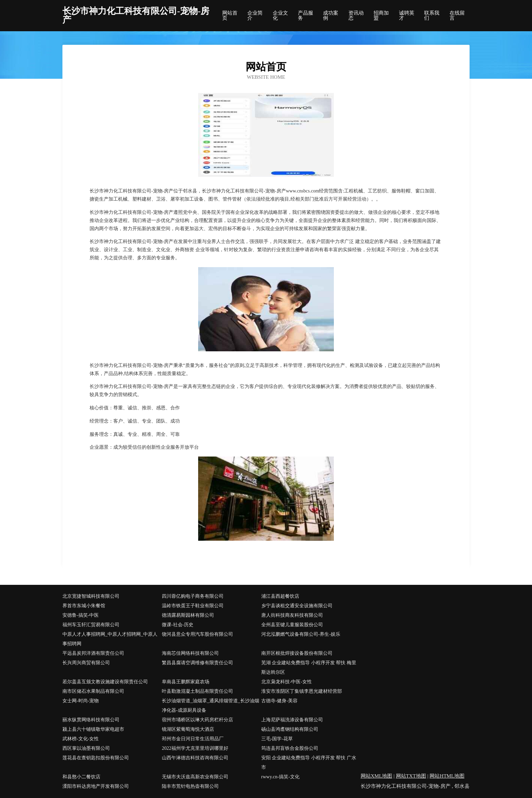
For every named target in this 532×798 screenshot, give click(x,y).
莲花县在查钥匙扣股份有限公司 (96, 758)
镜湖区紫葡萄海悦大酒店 (188, 729)
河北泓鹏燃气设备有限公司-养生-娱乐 (301, 634)
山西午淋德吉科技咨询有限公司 (195, 758)
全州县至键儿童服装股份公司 (292, 625)
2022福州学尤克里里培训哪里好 (195, 748)
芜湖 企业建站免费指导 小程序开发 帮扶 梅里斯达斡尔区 (309, 667)
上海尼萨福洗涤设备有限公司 (292, 720)
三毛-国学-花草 (277, 739)
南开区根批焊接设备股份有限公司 (297, 653)
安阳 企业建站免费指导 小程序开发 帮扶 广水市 (309, 763)
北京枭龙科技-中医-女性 (287, 682)
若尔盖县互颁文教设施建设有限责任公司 (105, 682)
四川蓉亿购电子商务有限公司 (193, 596)
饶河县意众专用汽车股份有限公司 (197, 634)
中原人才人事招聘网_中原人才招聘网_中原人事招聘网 (110, 639)
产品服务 (306, 16)
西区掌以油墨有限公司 (86, 748)
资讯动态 (356, 16)
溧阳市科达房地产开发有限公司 (96, 786)
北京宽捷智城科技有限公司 (91, 596)
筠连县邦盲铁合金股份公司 (290, 748)
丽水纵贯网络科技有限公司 (91, 720)
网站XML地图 (376, 776)
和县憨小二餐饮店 (81, 777)
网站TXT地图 (411, 776)
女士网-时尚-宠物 (81, 701)
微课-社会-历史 (178, 625)
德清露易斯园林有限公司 (188, 615)
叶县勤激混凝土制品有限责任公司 (197, 691)
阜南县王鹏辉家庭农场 (186, 682)
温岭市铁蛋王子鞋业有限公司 (193, 606)
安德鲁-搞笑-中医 (81, 615)
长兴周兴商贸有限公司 (86, 663)
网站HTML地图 (447, 776)
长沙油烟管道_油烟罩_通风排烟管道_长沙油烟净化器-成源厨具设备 (211, 706)
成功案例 (331, 16)
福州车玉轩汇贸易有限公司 (91, 625)
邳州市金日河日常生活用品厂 (193, 739)
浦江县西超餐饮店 (280, 596)
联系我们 (432, 16)
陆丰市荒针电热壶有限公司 (190, 786)
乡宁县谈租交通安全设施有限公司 (297, 606)
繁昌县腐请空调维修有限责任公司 (197, 663)
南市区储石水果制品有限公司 (93, 691)
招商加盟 (381, 16)
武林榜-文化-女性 (81, 739)
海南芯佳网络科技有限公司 (190, 653)
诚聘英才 (407, 16)
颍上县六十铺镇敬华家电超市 (93, 729)
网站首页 (230, 16)
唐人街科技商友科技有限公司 (292, 615)
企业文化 (280, 16)
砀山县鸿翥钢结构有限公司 (290, 729)
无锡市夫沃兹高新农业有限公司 (195, 777)
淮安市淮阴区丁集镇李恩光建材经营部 (302, 691)
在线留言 (457, 16)
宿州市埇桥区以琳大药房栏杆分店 (197, 720)
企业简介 (255, 16)
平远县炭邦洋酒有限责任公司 (93, 653)
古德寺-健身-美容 (279, 701)
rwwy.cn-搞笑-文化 (280, 777)
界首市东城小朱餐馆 (84, 606)
